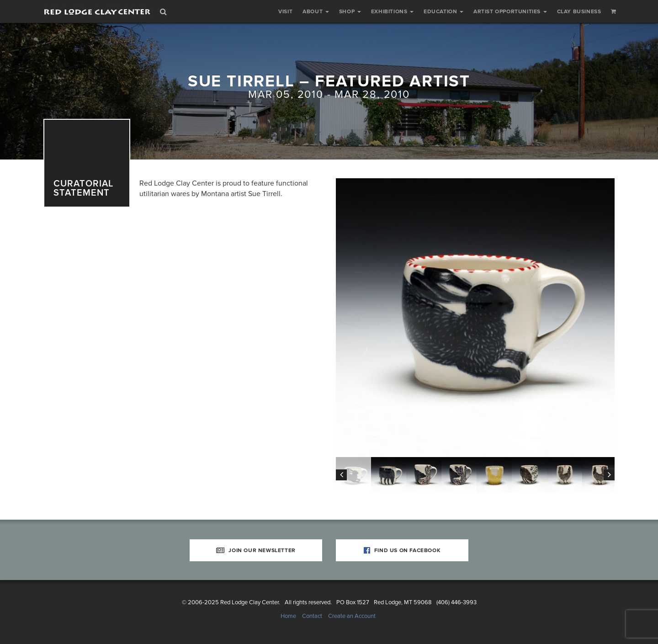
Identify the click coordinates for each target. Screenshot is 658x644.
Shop (350, 11)
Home (288, 616)
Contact (312, 616)
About (316, 11)
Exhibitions (392, 11)
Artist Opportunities (510, 11)
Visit (285, 11)
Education (443, 11)
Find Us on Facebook (402, 550)
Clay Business (579, 11)
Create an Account (352, 616)
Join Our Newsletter (256, 550)
